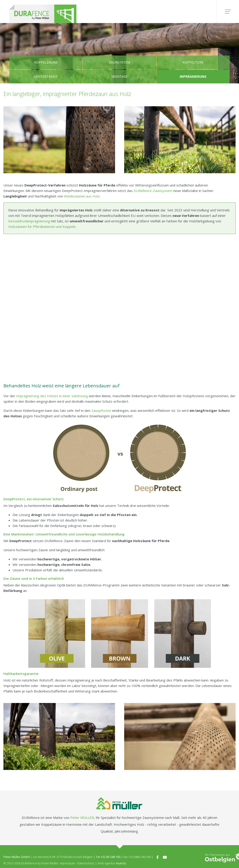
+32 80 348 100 (110, 857)
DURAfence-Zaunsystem (153, 191)
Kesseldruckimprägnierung (29, 221)
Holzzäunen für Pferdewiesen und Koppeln (42, 226)
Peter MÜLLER (82, 817)
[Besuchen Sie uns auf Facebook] (158, 857)
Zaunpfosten (101, 410)
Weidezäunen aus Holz (82, 196)
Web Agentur (106, 863)
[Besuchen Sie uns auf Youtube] (165, 857)
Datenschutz (86, 863)
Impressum (67, 863)
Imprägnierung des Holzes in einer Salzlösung (52, 396)
